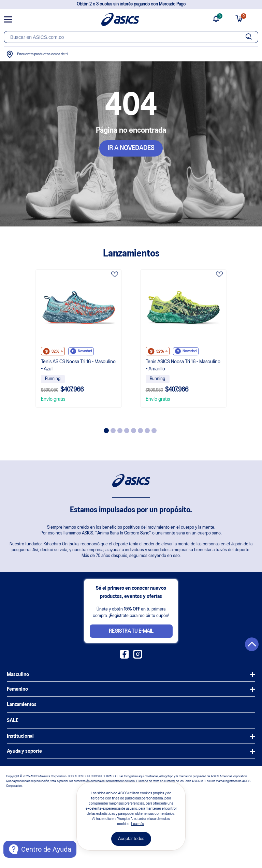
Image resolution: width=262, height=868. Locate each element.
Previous (30, 348)
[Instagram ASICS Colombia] (138, 657)
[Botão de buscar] (249, 37)
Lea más (137, 824)
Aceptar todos (131, 839)
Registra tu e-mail (131, 631)
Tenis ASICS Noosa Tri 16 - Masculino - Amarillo (183, 365)
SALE (13, 721)
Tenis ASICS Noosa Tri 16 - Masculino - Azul (78, 365)
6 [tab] (140, 431)
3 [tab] (120, 431)
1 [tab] (106, 431)
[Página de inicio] (120, 19)
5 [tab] (134, 431)
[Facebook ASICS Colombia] (124, 657)
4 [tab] (127, 431)
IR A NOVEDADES (131, 148)
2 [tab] (113, 431)
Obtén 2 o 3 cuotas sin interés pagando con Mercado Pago (131, 4)
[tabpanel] (79, 339)
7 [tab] (147, 431)
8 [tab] (154, 431)
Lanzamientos (22, 705)
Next (232, 348)
